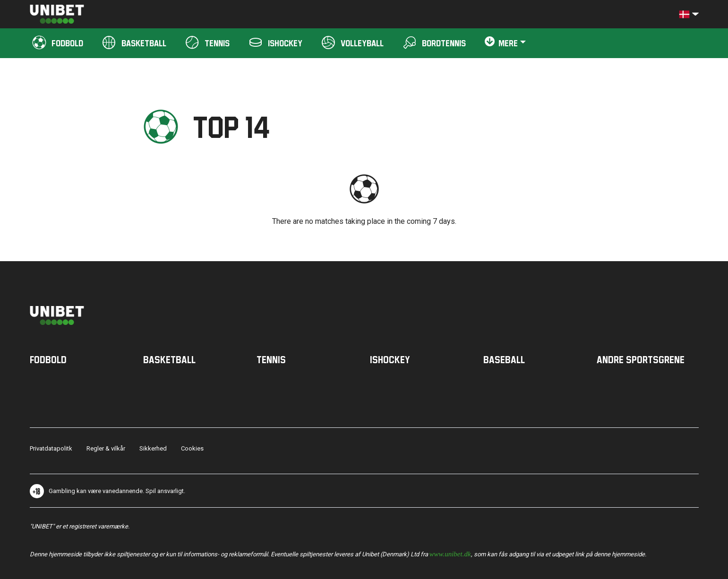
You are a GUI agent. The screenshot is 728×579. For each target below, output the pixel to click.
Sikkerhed (153, 448)
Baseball (504, 359)
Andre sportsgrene (641, 359)
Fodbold (48, 359)
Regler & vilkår (106, 448)
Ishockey (390, 359)
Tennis (271, 359)
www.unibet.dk (450, 553)
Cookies (192, 448)
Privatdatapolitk (51, 448)
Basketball (169, 359)
